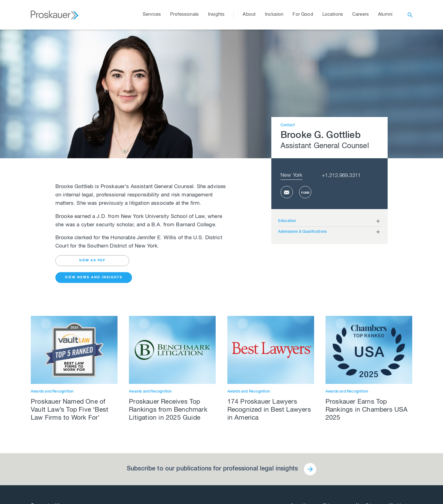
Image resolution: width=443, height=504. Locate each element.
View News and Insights (94, 278)
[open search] (410, 15)
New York (291, 176)
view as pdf (92, 261)
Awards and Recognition (52, 392)
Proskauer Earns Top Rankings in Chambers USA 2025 (367, 410)
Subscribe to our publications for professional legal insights (212, 469)
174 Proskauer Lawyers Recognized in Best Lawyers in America (269, 410)
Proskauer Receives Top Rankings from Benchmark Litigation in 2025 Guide (168, 410)
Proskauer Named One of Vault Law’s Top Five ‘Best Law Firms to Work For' (70, 410)
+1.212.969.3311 (341, 176)
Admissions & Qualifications (302, 232)
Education (287, 221)
